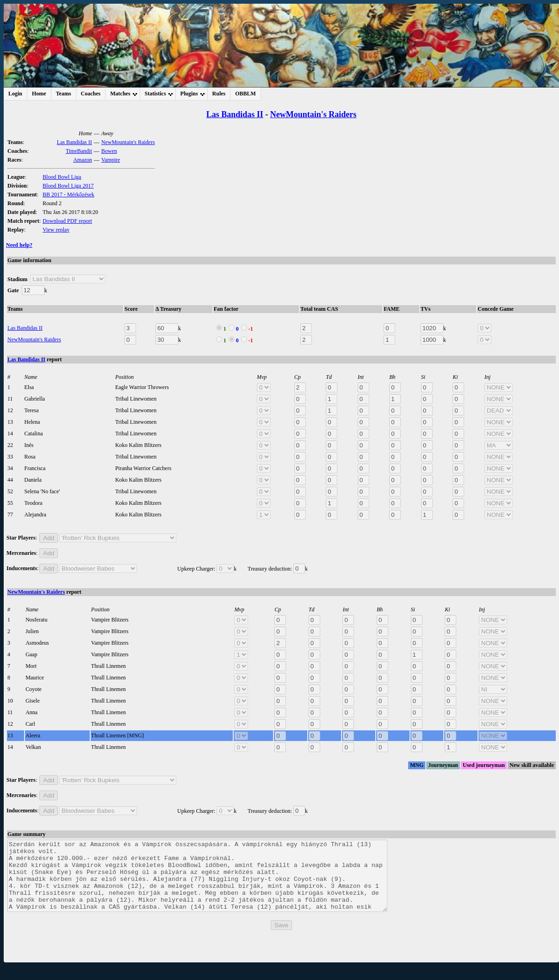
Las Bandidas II (235, 114)
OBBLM (245, 94)
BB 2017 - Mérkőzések (68, 195)
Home (39, 94)
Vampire (111, 160)
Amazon (83, 160)
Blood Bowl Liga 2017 (68, 186)
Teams (64, 94)
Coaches (91, 94)
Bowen (109, 151)
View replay (56, 230)
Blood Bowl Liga (62, 177)
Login (15, 94)
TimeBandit (79, 151)
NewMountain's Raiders (314, 114)
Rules (219, 94)
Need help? (19, 245)
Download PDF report (67, 221)
